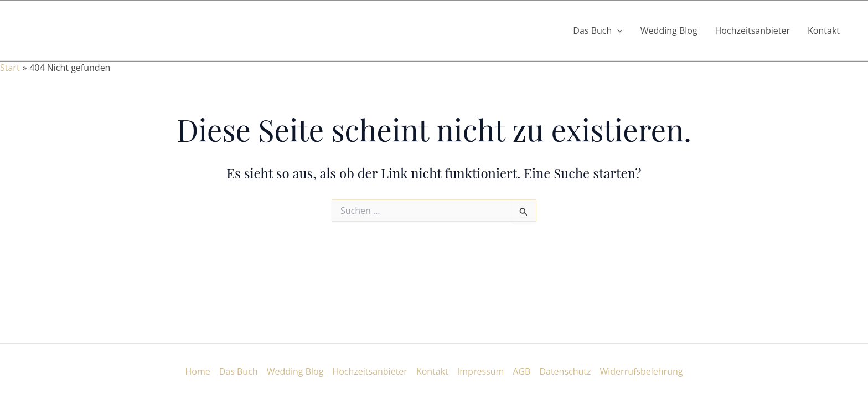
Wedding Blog (669, 30)
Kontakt (824, 30)
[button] (617, 30)
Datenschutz (565, 371)
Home (198, 371)
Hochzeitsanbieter (753, 30)
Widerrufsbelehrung (642, 371)
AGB (521, 371)
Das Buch (239, 371)
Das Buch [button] (598, 30)
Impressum (480, 371)
